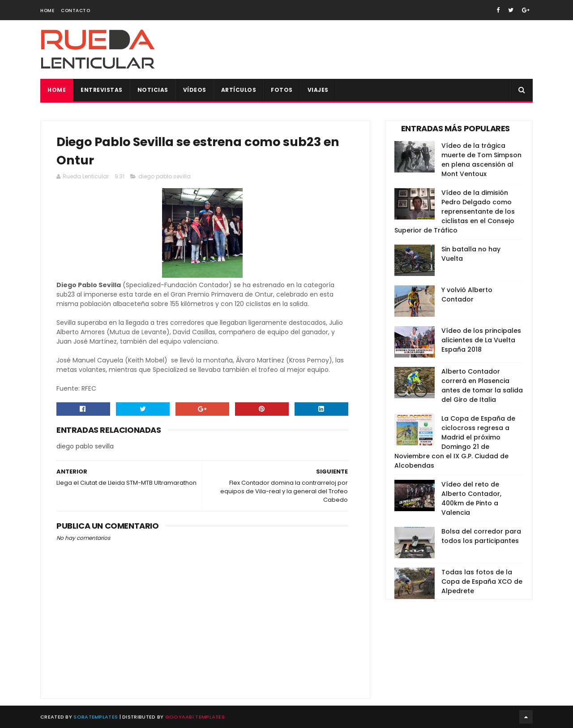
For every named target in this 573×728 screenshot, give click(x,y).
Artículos (239, 90)
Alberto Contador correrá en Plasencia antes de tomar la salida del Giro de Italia (482, 386)
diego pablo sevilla (165, 176)
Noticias (153, 90)
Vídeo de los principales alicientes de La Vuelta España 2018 (481, 340)
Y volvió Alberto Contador (467, 295)
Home (47, 11)
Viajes (318, 90)
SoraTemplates (96, 717)
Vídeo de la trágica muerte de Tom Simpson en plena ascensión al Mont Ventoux (481, 160)
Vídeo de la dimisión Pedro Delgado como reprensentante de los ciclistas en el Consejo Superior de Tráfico (455, 211)
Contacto (75, 11)
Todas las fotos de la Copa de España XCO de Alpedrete (482, 582)
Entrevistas (102, 90)
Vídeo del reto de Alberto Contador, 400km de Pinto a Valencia (471, 498)
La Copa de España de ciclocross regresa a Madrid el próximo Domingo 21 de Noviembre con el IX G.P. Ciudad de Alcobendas (455, 442)
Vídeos (195, 90)
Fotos (282, 90)
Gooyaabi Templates (195, 717)
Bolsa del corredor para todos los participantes (481, 536)
